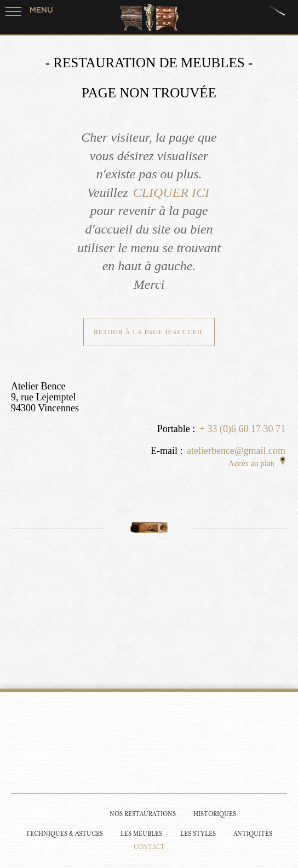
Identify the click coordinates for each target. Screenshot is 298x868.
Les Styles (198, 834)
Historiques (215, 814)
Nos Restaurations (143, 814)
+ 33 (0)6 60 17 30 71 (242, 429)
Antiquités (253, 834)
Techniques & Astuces (64, 834)
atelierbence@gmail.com (236, 451)
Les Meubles (141, 834)
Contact (149, 847)
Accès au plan (257, 463)
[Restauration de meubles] (77, 813)
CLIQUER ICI (171, 193)
